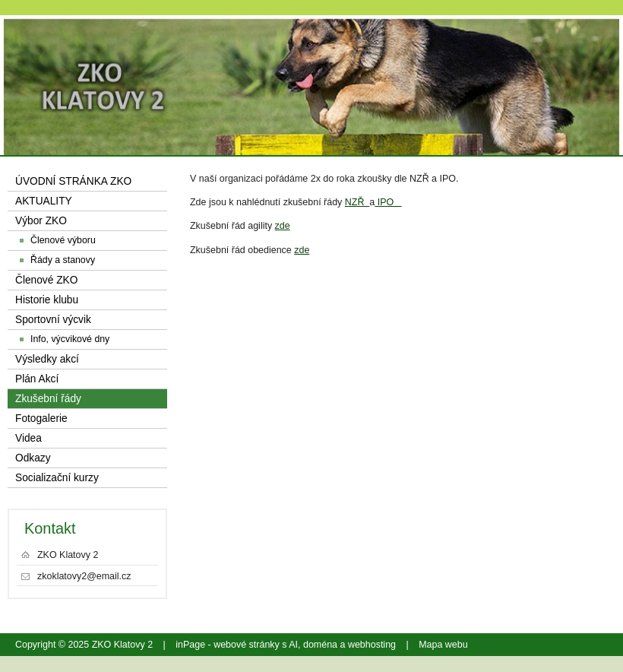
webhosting (372, 645)
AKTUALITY (44, 201)
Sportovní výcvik (53, 320)
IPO (388, 202)
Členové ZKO (46, 280)
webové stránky (247, 645)
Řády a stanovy (63, 260)
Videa (28, 438)
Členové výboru (63, 240)
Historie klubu (47, 300)
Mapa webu (443, 645)
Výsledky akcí (47, 359)
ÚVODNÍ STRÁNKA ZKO (73, 181)
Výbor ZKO (41, 221)
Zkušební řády (48, 399)
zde (283, 226)
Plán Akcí (37, 379)
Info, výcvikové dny (70, 339)
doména (320, 645)
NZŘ (357, 202)
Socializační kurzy (57, 478)
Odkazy (33, 458)
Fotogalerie (41, 418)
